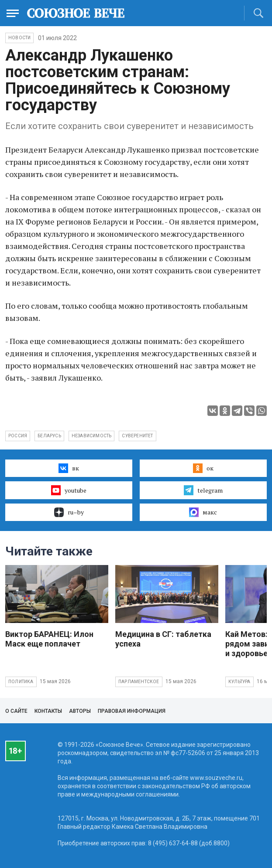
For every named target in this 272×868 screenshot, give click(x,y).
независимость (92, 436)
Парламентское (139, 682)
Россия (18, 436)
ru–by (69, 512)
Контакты (48, 711)
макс (203, 512)
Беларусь (49, 436)
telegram (203, 490)
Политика (21, 682)
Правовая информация (132, 711)
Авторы (80, 711)
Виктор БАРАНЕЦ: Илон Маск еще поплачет (49, 639)
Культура (239, 682)
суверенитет (137, 436)
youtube (69, 490)
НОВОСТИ (19, 38)
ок (203, 468)
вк (69, 468)
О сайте (16, 711)
